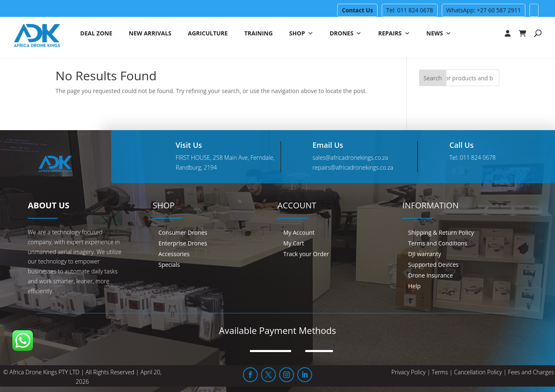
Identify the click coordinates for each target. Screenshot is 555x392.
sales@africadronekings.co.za (350, 157)
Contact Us (357, 10)
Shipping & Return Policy (441, 232)
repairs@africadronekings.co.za (353, 167)
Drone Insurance (430, 275)
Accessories (174, 254)
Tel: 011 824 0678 (410, 10)
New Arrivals (150, 34)
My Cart (294, 243)
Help (414, 286)
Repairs (394, 34)
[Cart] (527, 34)
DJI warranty (424, 254)
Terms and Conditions (437, 243)
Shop (301, 34)
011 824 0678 (478, 157)
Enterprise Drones (183, 243)
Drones (346, 34)
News (439, 34)
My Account (299, 232)
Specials (169, 265)
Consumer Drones (183, 232)
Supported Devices (433, 265)
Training (258, 34)
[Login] (491, 34)
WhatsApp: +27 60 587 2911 (484, 10)
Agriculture (208, 34)
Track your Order (306, 254)
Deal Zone (96, 34)
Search (433, 78)
